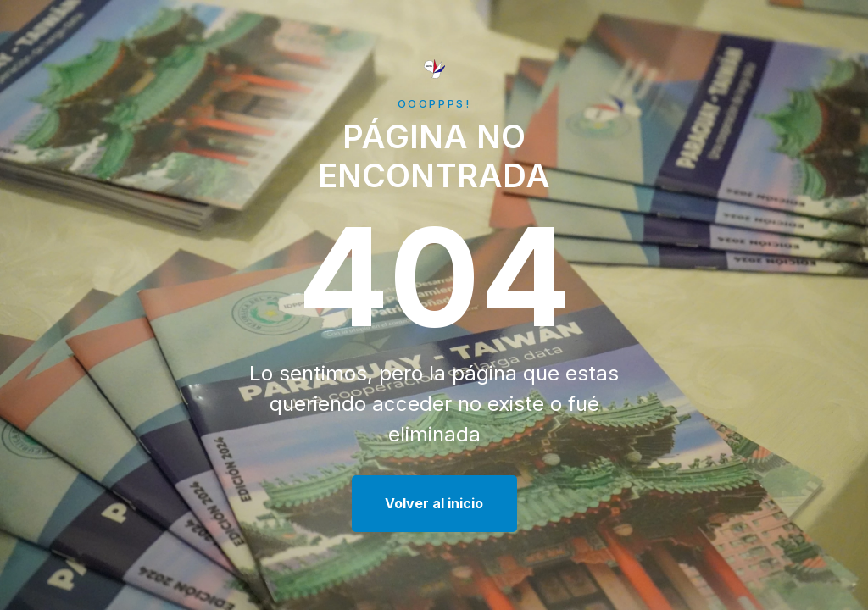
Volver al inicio (434, 503)
